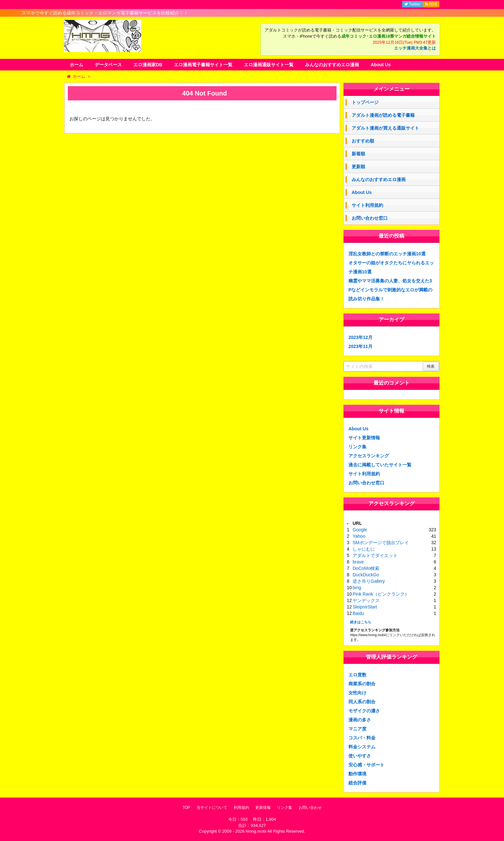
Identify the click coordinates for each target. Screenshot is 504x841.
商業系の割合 (362, 684)
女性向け (357, 693)
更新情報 (263, 808)
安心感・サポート (366, 765)
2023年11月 (360, 346)
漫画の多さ (360, 720)
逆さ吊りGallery (369, 581)
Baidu (358, 613)
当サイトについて (212, 808)
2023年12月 (360, 337)
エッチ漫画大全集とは (415, 48)
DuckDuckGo (366, 575)
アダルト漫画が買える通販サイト (385, 128)
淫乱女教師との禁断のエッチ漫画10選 (387, 254)
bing (357, 588)
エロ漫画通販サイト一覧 (269, 65)
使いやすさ (360, 756)
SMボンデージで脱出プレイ (381, 543)
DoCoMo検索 (366, 568)
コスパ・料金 (362, 738)
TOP (186, 808)
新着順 (358, 154)
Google (360, 530)
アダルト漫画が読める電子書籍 (383, 115)
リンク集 (357, 447)
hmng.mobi (256, 831)
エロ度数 (357, 675)
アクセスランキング (369, 456)
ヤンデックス (366, 600)
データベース (108, 65)
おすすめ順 (363, 141)
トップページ (365, 102)
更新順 (358, 167)
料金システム (362, 747)
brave (358, 562)
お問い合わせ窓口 (370, 218)
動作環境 (357, 774)
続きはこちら (361, 622)
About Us (381, 65)
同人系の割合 (362, 702)
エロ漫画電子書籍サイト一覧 (203, 65)
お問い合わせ (310, 808)
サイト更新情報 (364, 438)
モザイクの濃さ (364, 711)
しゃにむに (364, 549)
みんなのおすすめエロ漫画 (332, 65)
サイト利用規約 (367, 205)
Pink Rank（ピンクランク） (381, 594)
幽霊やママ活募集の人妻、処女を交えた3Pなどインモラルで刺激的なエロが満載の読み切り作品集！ (390, 290)
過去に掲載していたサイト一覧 (380, 465)
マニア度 (357, 729)
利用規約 (241, 808)
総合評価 (357, 783)
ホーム (76, 65)
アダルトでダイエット (375, 555)
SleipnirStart (365, 607)
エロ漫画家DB (148, 65)
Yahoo (359, 536)
